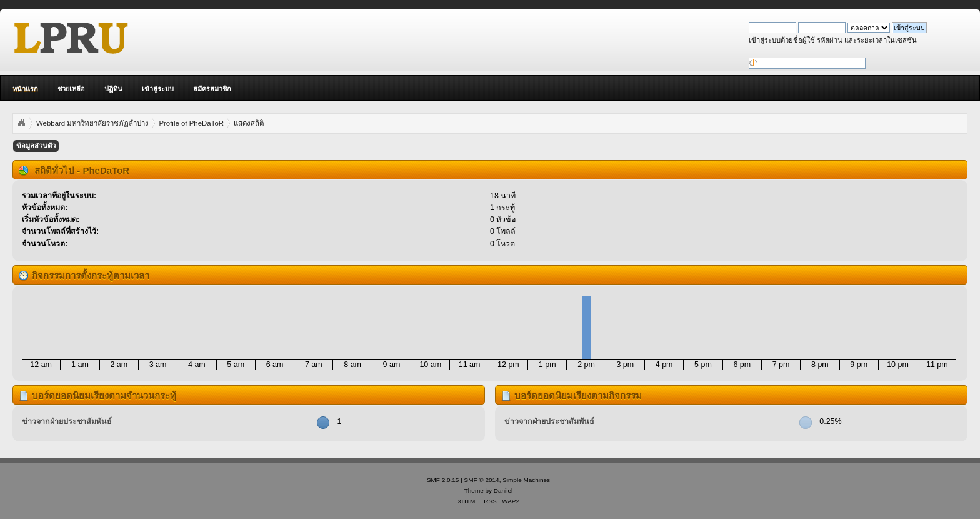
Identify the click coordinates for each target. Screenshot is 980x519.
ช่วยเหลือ (71, 89)
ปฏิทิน (113, 89)
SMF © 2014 (482, 480)
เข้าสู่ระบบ (158, 89)
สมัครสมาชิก (212, 89)
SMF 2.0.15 (443, 480)
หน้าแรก (25, 89)
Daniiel (503, 491)
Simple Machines (526, 480)
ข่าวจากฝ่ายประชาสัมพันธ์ (67, 421)
